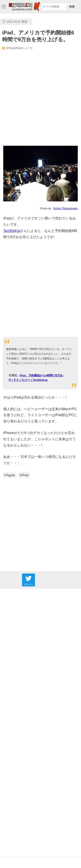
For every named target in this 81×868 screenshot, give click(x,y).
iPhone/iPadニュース (20, 48)
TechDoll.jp (12, 231)
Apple (11, 475)
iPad (25, 475)
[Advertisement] (40, 98)
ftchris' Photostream (66, 208)
